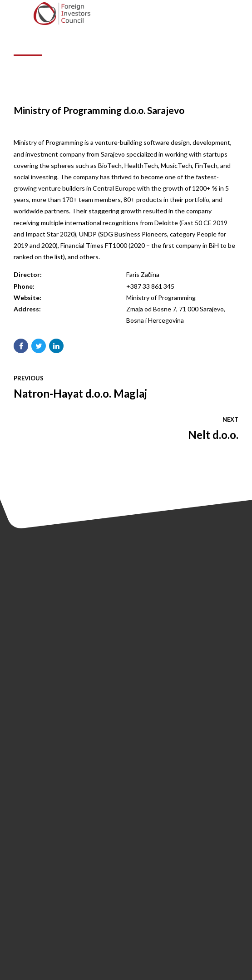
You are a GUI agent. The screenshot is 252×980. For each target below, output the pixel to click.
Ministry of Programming (161, 298)
